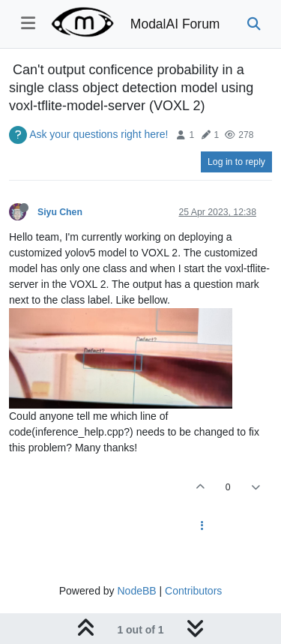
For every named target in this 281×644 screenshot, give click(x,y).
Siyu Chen (60, 212)
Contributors (193, 591)
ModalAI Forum (175, 24)
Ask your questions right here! (99, 134)
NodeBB (136, 591)
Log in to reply (236, 162)
